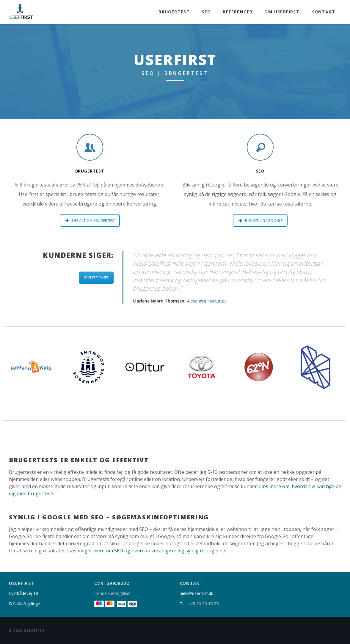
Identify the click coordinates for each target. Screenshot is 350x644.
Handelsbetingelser (113, 593)
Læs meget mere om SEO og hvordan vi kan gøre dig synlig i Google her (147, 551)
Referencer (238, 12)
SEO (206, 12)
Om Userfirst (282, 12)
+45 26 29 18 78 (203, 604)
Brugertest (174, 12)
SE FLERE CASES (96, 278)
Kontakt (323, 12)
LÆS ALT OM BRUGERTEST (90, 221)
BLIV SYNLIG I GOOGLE (260, 221)
